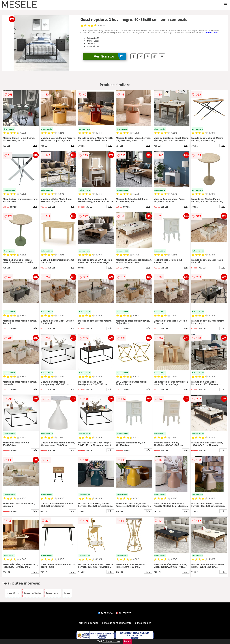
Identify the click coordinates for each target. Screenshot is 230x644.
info (35, 146)
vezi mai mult (212, 33)
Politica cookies (142, 623)
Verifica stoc (110, 56)
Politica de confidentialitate (116, 623)
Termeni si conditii (88, 623)
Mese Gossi (13, 593)
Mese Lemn (53, 593)
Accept (127, 641)
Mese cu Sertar (33, 593)
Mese (67, 593)
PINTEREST (123, 613)
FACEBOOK (106, 613)
